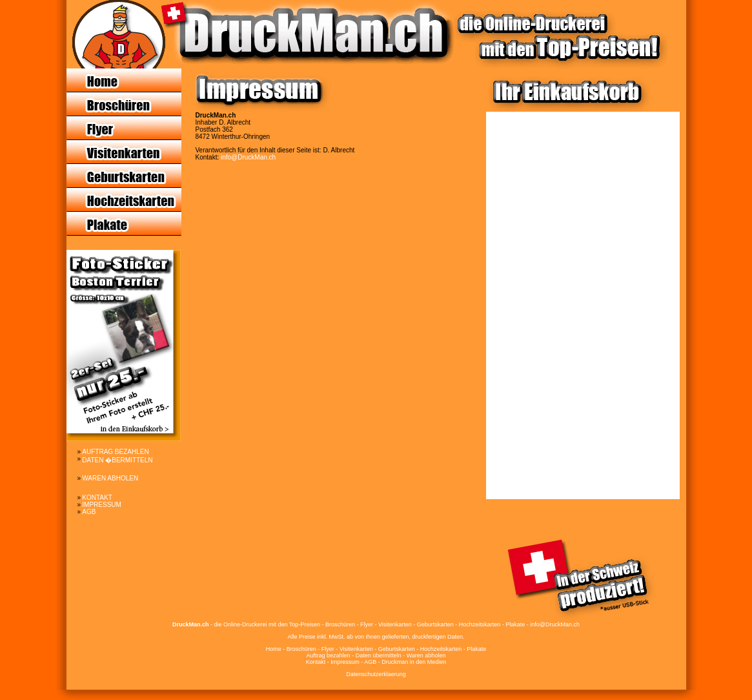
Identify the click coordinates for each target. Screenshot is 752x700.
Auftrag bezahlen (329, 655)
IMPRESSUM (102, 505)
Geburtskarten (397, 649)
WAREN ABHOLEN (110, 478)
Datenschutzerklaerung (376, 674)
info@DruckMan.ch (248, 157)
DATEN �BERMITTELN (117, 460)
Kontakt (316, 662)
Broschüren (301, 649)
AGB (89, 512)
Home (274, 649)
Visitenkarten (356, 649)
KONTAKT (97, 498)
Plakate (476, 649)
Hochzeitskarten (441, 649)
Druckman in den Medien (414, 662)
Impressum (345, 662)
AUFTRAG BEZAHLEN (115, 452)
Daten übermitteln (379, 655)
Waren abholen (426, 655)
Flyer (328, 649)
